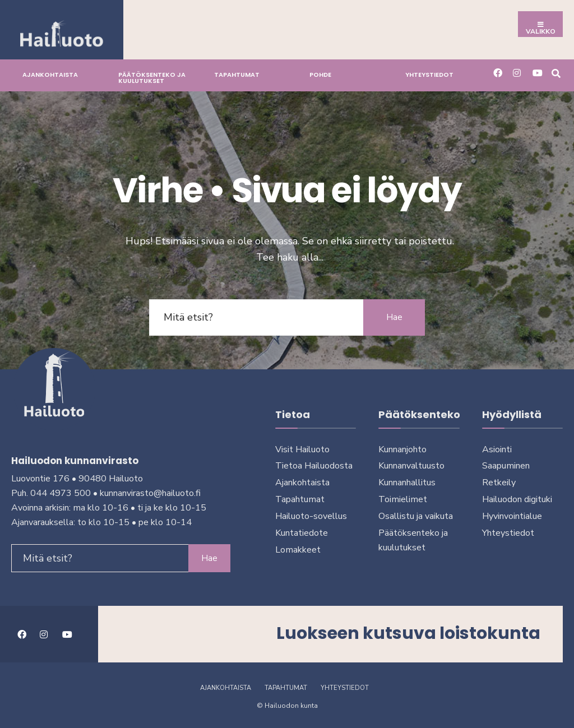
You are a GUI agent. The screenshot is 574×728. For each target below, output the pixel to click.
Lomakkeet (298, 550)
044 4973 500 (61, 493)
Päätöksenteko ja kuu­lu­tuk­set (152, 78)
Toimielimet (403, 499)
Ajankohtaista (50, 75)
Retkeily (499, 483)
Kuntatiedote (302, 533)
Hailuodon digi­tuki (517, 499)
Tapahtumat (237, 75)
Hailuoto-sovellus (311, 516)
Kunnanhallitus (407, 483)
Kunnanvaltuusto (411, 466)
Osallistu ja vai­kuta (416, 516)
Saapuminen (506, 466)
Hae (394, 317)
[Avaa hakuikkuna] (556, 73)
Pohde (320, 75)
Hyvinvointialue (512, 516)
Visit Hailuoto (302, 449)
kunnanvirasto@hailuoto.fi (150, 493)
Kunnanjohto (402, 449)
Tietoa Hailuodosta (314, 466)
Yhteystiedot (429, 75)
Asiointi (497, 449)
